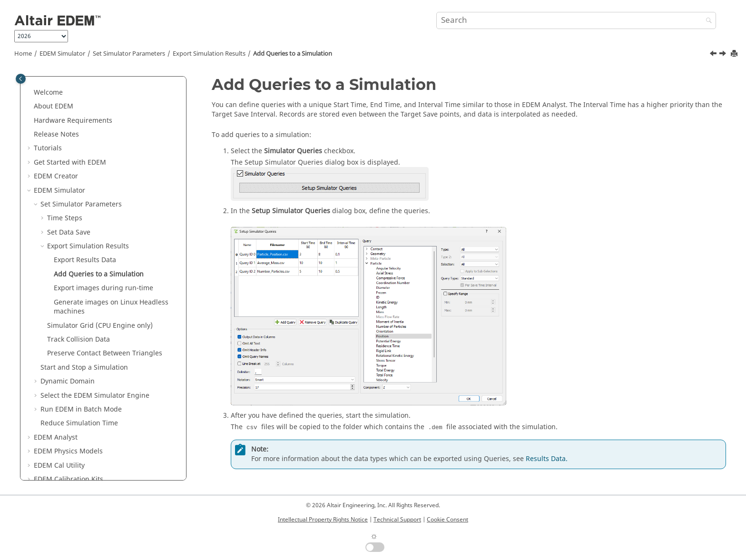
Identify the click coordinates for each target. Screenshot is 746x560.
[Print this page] (735, 54)
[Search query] (576, 20)
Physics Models (68, 385)
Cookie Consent (447, 520)
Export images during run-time (103, 222)
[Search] (707, 21)
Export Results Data (85, 194)
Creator (56, 110)
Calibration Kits (69, 413)
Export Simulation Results (209, 54)
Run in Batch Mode (81, 343)
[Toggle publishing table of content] (21, 79)
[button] (30, 82)
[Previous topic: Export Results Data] (714, 55)
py (47, 469)
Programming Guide (66, 441)
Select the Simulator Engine (95, 329)
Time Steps (65, 152)
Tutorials (48, 82)
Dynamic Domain (68, 315)
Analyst (56, 371)
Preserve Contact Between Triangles (105, 287)
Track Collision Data (79, 273)
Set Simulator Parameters (129, 54)
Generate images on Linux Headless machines (111, 241)
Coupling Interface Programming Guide (97, 455)
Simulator (62, 54)
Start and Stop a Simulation (84, 301)
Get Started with (70, 96)
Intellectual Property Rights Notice (323, 520)
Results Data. (547, 459)
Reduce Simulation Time (79, 357)
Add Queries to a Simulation (293, 54)
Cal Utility (59, 399)
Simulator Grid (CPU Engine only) (100, 260)
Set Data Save (69, 166)
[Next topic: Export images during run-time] (724, 55)
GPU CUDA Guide (61, 427)
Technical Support (397, 520)
